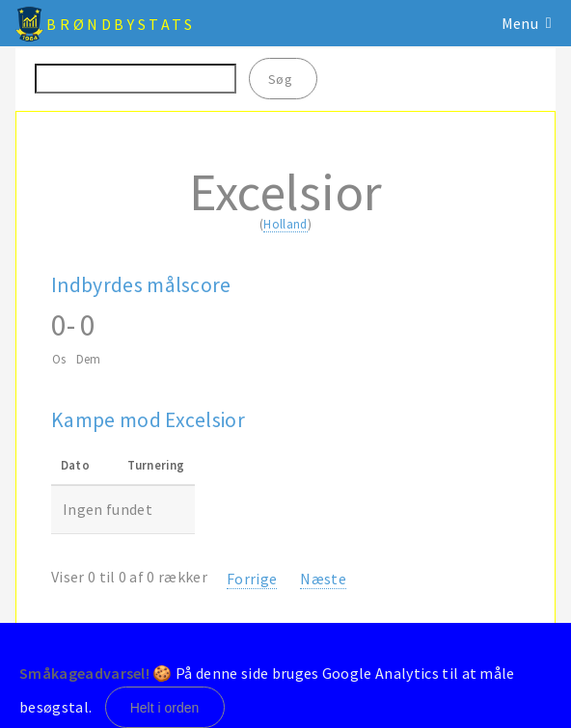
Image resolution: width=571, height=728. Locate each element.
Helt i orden (165, 708)
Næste (323, 579)
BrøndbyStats (121, 24)
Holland (285, 224)
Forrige (252, 579)
